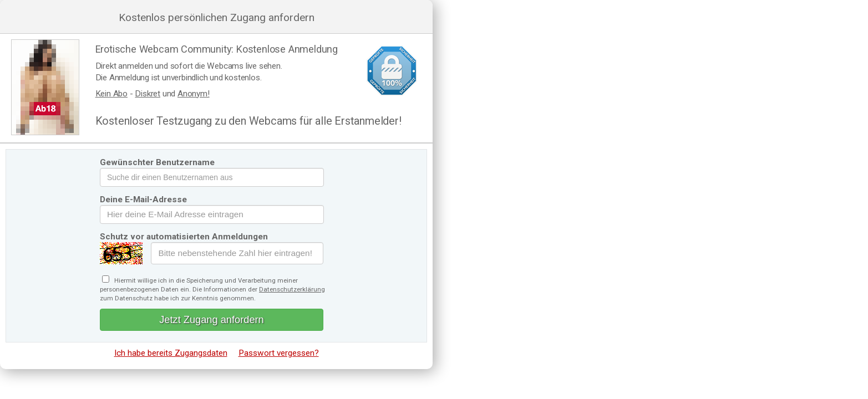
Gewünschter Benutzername (157, 162)
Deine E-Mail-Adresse (143, 199)
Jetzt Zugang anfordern (212, 319)
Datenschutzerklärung (292, 289)
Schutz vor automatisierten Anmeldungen (184, 237)
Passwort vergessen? (279, 353)
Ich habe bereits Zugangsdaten (171, 353)
